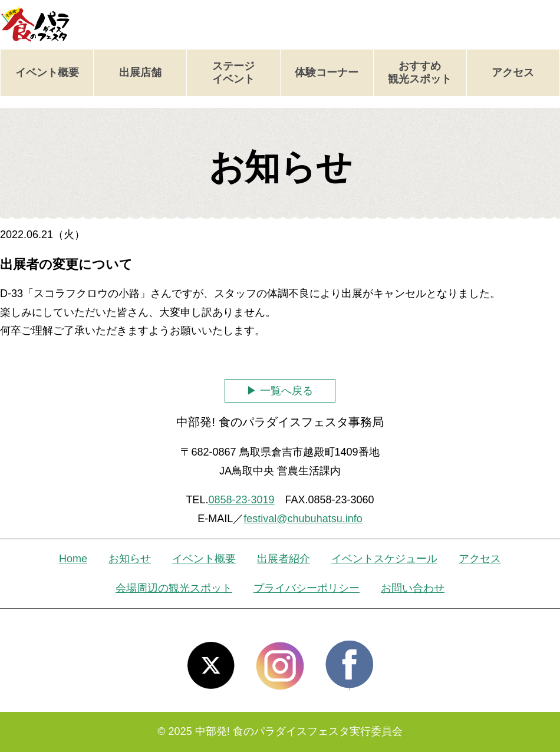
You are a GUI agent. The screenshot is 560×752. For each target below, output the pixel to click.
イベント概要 (47, 72)
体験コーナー (327, 72)
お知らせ (130, 559)
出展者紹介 (284, 559)
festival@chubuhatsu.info (303, 519)
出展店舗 (140, 72)
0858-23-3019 (241, 500)
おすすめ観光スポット (420, 72)
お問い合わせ (413, 588)
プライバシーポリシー (307, 588)
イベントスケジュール (384, 559)
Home (73, 559)
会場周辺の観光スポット (174, 588)
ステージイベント (233, 72)
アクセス (513, 72)
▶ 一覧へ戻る (280, 391)
